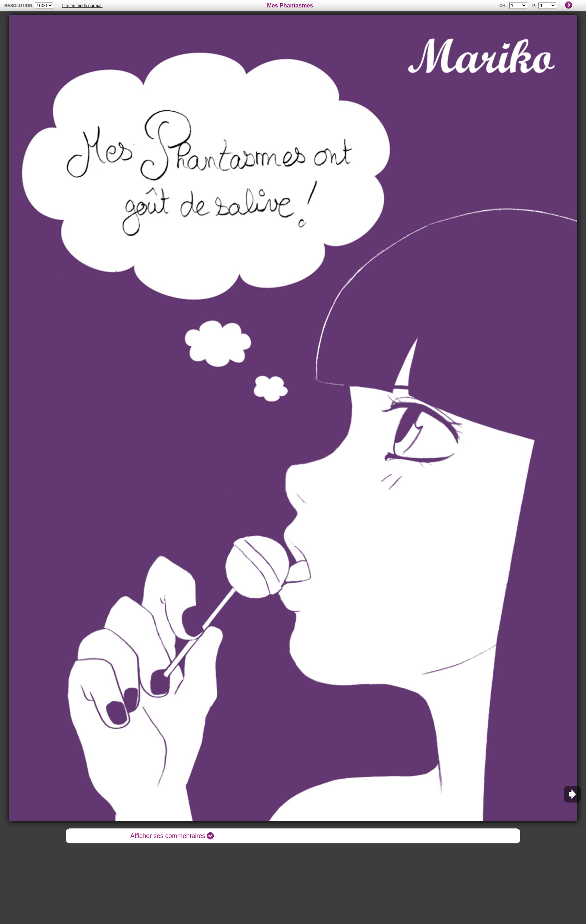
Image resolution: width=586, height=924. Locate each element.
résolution (18, 6)
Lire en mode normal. (82, 6)
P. (534, 6)
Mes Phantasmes (290, 6)
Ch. (503, 6)
